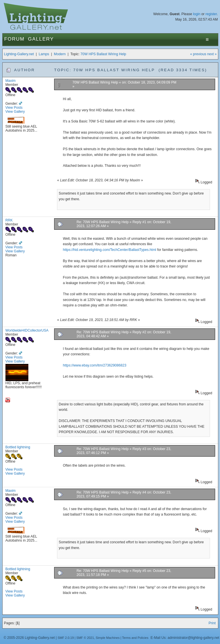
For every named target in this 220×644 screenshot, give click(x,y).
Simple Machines (108, 638)
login (197, 14)
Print (212, 623)
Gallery (41, 39)
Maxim (11, 81)
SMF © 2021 (85, 638)
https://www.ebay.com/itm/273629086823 (95, 365)
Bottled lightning (18, 447)
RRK (9, 220)
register (211, 14)
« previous (198, 54)
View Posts (14, 108)
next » (212, 54)
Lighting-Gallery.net (19, 54)
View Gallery (15, 112)
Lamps (44, 54)
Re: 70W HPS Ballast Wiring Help (103, 222)
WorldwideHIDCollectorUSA (27, 330)
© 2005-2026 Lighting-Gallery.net (29, 638)
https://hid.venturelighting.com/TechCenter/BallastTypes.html (110, 250)
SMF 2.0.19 (66, 638)
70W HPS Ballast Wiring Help (103, 54)
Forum (14, 39)
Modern (60, 54)
